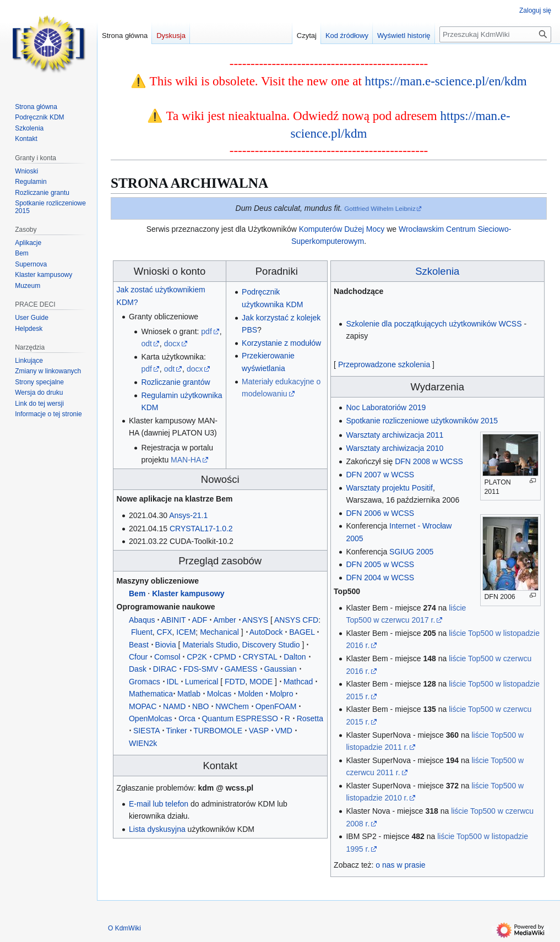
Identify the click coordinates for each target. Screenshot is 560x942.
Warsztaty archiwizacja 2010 (395, 448)
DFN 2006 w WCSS (380, 513)
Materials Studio (210, 645)
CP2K (197, 657)
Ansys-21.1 (188, 515)
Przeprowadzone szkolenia (384, 364)
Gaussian (280, 669)
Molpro (282, 694)
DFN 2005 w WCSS (380, 564)
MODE (261, 682)
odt (146, 344)
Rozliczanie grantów (175, 382)
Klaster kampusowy (188, 593)
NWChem (232, 706)
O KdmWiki (124, 928)
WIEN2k (143, 743)
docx (172, 344)
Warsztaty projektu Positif (389, 488)
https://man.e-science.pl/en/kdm (446, 81)
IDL (173, 682)
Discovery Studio (271, 645)
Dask (138, 669)
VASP (259, 731)
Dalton (295, 657)
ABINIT (173, 620)
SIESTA (146, 731)
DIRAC (165, 669)
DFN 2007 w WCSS (380, 475)
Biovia (166, 645)
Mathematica (151, 694)
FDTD (235, 682)
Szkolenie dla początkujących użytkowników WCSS (434, 324)
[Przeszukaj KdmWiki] (495, 34)
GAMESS (241, 669)
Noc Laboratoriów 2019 (386, 407)
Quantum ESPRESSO (240, 718)
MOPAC (143, 706)
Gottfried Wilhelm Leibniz (380, 208)
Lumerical (202, 682)
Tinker (176, 731)
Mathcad (298, 682)
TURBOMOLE (218, 731)
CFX (165, 632)
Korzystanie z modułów (281, 343)
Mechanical (219, 632)
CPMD (225, 657)
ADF (199, 620)
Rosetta (310, 718)
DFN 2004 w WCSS (380, 578)
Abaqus (142, 620)
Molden (251, 694)
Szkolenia (437, 271)
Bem (137, 593)
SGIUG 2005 (411, 552)
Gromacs (145, 682)
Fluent (142, 632)
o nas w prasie (400, 865)
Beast (139, 645)
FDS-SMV (201, 669)
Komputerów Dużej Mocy (342, 229)
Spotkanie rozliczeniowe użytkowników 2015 (422, 421)
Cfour (138, 657)
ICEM (186, 632)
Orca (187, 718)
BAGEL (302, 632)
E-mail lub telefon (159, 804)
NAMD (174, 706)
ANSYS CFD (296, 620)
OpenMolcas (151, 718)
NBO (200, 706)
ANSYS (255, 620)
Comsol (167, 657)
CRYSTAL (260, 657)
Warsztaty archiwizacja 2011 (395, 435)
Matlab (189, 694)
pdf (206, 331)
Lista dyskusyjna (157, 829)
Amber (224, 620)
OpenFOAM (276, 706)
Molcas (219, 694)
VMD (284, 731)
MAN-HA (186, 460)
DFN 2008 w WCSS (429, 461)
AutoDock (266, 632)
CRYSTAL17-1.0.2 (201, 529)
